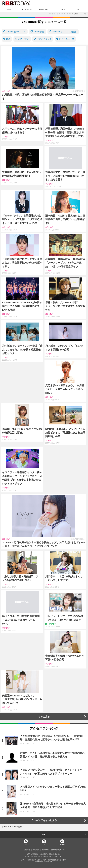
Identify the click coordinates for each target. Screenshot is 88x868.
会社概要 (45, 850)
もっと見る (44, 717)
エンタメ (62, 9)
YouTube (62, 845)
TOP (44, 835)
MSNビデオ (23, 39)
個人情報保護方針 (58, 850)
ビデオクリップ (44, 39)
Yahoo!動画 (39, 32)
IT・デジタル (26, 9)
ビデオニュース (67, 39)
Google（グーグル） (16, 32)
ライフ (79, 9)
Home (26, 845)
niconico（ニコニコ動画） (64, 32)
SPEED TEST (44, 9)
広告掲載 (36, 850)
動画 (8, 39)
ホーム (9, 9)
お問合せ (27, 850)
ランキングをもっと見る (44, 820)
